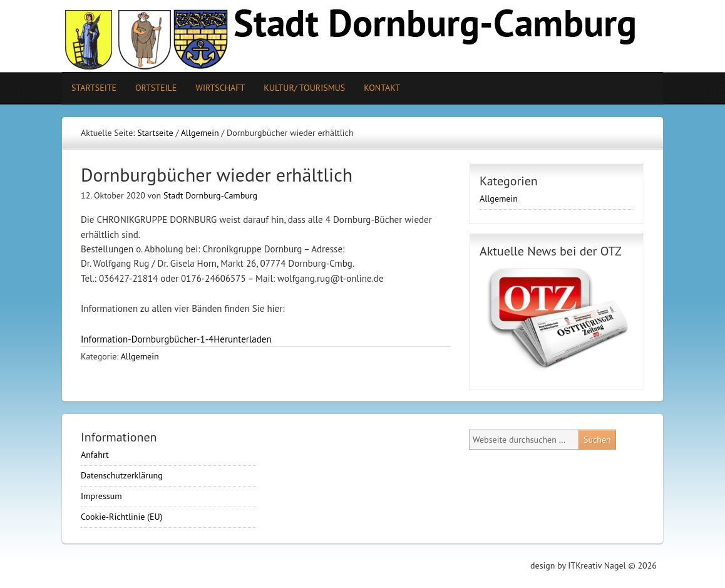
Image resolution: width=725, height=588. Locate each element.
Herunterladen (242, 339)
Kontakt (382, 88)
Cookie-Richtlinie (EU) (122, 517)
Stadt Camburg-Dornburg (362, 36)
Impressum (101, 496)
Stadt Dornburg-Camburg (210, 195)
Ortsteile (151, 88)
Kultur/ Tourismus (300, 88)
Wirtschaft (220, 88)
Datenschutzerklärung (122, 475)
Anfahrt (95, 455)
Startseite (94, 88)
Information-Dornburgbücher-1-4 (147, 339)
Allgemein (140, 356)
